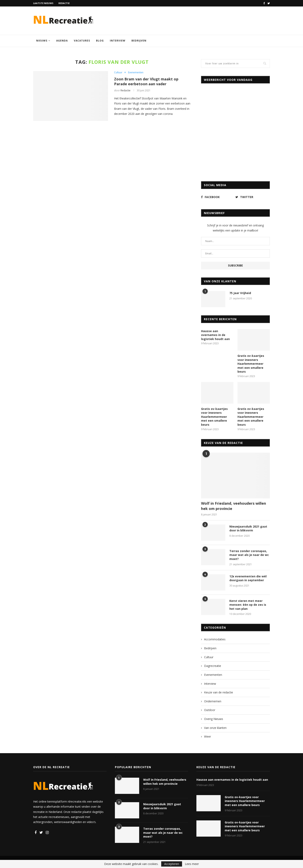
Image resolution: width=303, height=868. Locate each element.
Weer (208, 736)
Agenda (62, 41)
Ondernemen (213, 701)
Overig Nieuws (214, 719)
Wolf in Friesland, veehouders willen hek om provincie (234, 506)
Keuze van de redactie (219, 692)
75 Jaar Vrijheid (240, 293)
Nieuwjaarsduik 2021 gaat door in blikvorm (248, 528)
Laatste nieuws (43, 3)
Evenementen (136, 73)
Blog (100, 41)
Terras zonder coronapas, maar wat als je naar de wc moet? (249, 555)
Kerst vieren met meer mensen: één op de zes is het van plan (248, 605)
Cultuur (118, 73)
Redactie (64, 3)
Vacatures (82, 41)
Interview (118, 41)
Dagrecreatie (213, 666)
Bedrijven (139, 41)
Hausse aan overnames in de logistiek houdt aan (215, 335)
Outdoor (210, 710)
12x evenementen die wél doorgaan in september (248, 578)
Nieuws (42, 41)
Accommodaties (215, 639)
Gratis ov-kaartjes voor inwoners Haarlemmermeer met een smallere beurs (251, 364)
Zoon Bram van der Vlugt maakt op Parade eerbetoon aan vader (146, 81)
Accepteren (172, 864)
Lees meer (192, 864)
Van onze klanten (215, 728)
